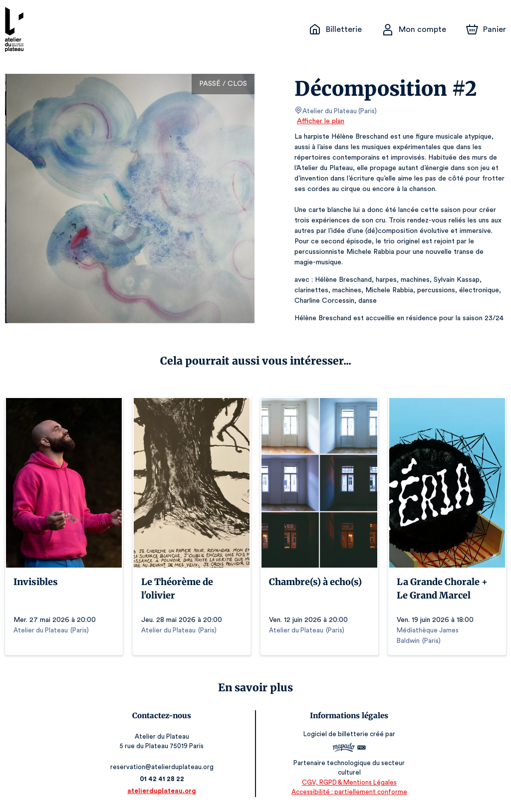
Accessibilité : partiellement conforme (348, 792)
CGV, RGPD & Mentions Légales (347, 782)
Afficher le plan (320, 121)
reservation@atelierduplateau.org (164, 767)
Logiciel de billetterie (335, 734)
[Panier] (486, 29)
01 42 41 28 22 (164, 779)
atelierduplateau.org (164, 791)
